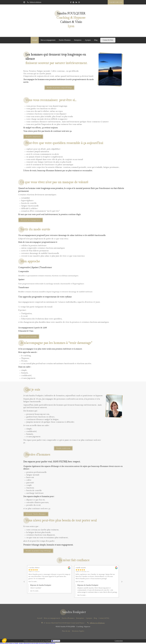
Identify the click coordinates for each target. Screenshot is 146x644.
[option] (97, 581)
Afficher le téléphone (35, 2)
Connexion (119, 641)
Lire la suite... (33, 582)
